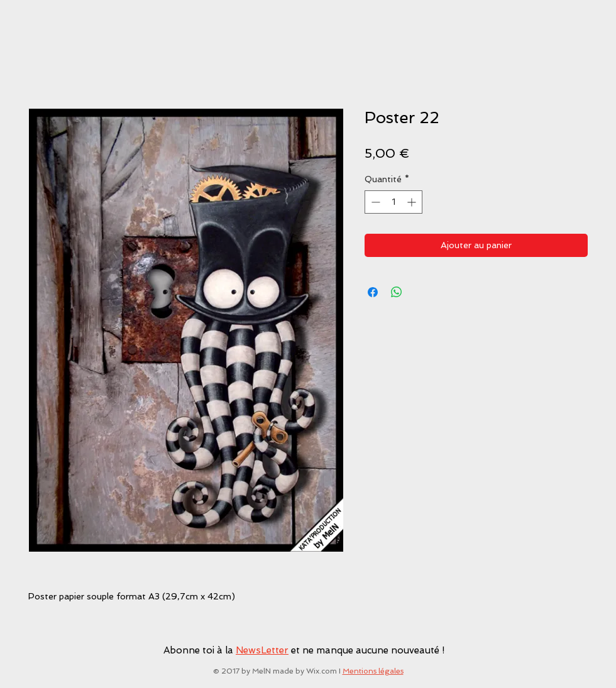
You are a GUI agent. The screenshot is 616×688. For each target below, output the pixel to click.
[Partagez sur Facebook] (373, 292)
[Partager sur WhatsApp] (397, 292)
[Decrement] (374, 202)
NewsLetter (262, 650)
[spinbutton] (393, 202)
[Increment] (413, 202)
